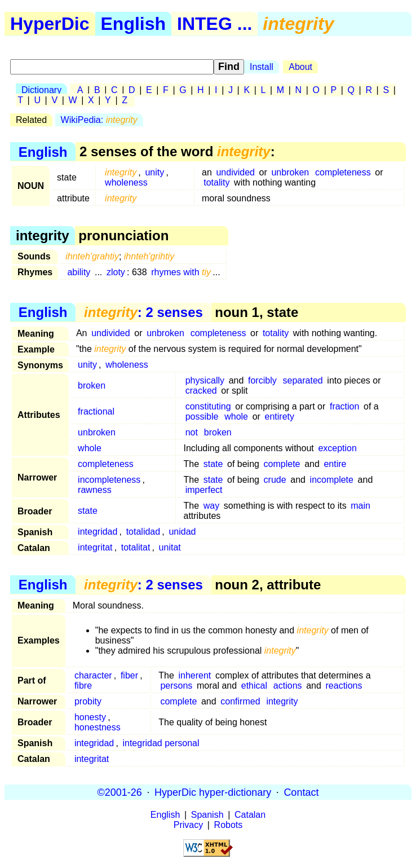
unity (154, 172)
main (360, 506)
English (134, 24)
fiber (129, 675)
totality (216, 182)
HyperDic (50, 24)
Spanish (207, 815)
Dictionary (41, 90)
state (213, 464)
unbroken (290, 172)
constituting (208, 406)
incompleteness (109, 480)
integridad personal (161, 743)
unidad (182, 532)
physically (205, 380)
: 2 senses (143, 312)
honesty (90, 717)
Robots (229, 825)
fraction (344, 406)
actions (288, 686)
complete (282, 464)
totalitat (136, 547)
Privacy (188, 825)
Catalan (250, 815)
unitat (170, 547)
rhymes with (181, 272)
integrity (282, 701)
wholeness (126, 182)
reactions (344, 686)
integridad (98, 532)
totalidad (143, 532)
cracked (201, 391)
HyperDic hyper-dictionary (213, 792)
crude (275, 480)
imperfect (204, 490)
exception (337, 448)
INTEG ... (214, 24)
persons (176, 686)
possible (202, 417)
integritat (95, 547)
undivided (235, 172)
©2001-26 (120, 792)
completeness (343, 172)
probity (88, 701)
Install (262, 67)
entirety (280, 417)
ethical (254, 686)
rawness (95, 490)
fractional (96, 411)
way (211, 506)
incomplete (332, 480)
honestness (98, 727)
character (93, 675)
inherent (194, 675)
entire (335, 464)
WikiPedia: (99, 120)
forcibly (262, 380)
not (192, 432)
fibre (83, 686)
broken (92, 385)
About (300, 67)
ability (79, 272)
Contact (301, 792)
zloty (116, 272)
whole (236, 417)
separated (303, 380)
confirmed (240, 701)
